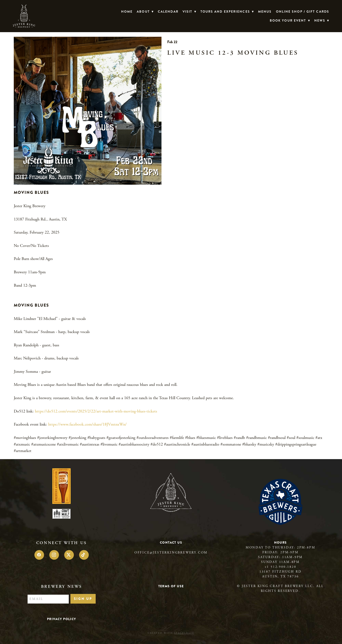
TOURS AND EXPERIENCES (227, 11)
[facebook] (39, 555)
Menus (265, 11)
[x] (69, 555)
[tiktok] (84, 555)
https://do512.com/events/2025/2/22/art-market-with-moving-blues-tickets (96, 411)
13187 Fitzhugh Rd (281, 572)
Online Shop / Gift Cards (303, 11)
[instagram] (54, 555)
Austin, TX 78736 (281, 576)
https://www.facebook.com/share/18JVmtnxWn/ (87, 424)
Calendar (168, 11)
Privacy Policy (62, 619)
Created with (171, 633)
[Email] (48, 599)
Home (127, 11)
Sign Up (83, 599)
